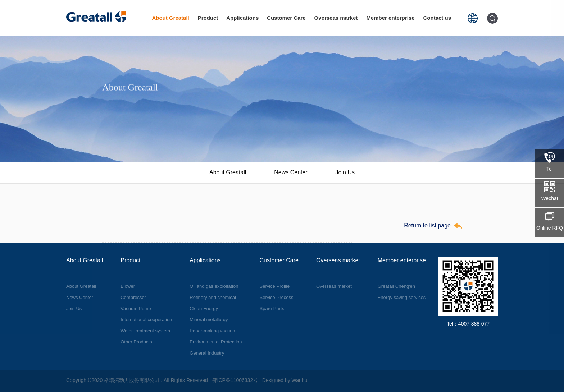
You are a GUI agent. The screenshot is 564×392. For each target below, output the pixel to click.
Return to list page (427, 225)
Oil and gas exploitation (214, 286)
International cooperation (146, 320)
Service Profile (275, 286)
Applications (242, 18)
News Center (291, 172)
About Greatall (170, 18)
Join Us (345, 172)
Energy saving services (402, 297)
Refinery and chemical (213, 297)
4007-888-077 (474, 324)
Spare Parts (272, 308)
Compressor (133, 297)
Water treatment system (145, 331)
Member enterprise (390, 18)
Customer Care (286, 18)
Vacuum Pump (136, 308)
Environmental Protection (216, 342)
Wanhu (300, 380)
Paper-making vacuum (213, 331)
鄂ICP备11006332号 (235, 380)
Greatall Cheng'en (396, 286)
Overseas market (336, 18)
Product (208, 18)
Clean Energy (204, 308)
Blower (128, 286)
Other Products (136, 342)
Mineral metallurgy (209, 320)
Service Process (277, 297)
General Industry (207, 353)
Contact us (437, 18)
